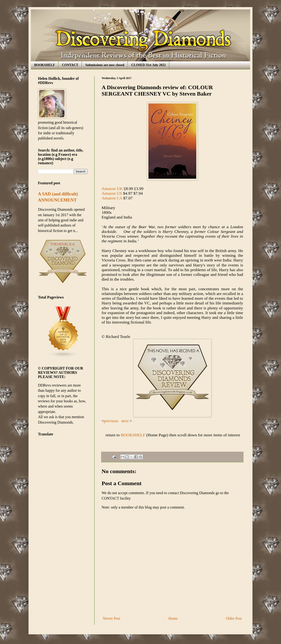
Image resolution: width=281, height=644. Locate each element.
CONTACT (70, 65)
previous (111, 421)
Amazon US (112, 193)
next (126, 421)
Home (173, 618)
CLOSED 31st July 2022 (149, 65)
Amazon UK (112, 189)
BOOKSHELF (45, 65)
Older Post (234, 618)
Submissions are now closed (105, 65)
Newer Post (112, 618)
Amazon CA (112, 198)
